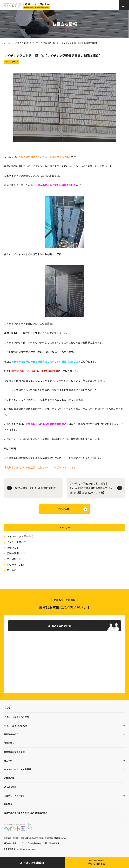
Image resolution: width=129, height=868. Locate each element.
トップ (7, 708)
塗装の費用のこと (16, 553)
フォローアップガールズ (20, 536)
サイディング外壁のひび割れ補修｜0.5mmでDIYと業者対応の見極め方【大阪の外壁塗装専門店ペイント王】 (91, 488)
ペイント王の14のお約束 (16, 726)
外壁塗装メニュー (12, 743)
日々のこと (13, 570)
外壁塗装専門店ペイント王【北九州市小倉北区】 (45, 157)
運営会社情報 (10, 843)
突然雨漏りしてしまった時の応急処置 (35, 488)
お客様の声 (9, 778)
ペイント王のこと (16, 542)
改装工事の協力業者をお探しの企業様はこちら (26, 813)
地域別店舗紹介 (11, 734)
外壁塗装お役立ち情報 (14, 752)
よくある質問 (10, 787)
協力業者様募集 (52, 843)
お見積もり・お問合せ (14, 795)
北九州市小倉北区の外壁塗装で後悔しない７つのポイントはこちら (40, 467)
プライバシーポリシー (31, 843)
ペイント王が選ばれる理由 (16, 717)
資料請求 (8, 804)
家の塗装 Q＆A (16, 565)
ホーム (7, 43)
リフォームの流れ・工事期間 (17, 769)
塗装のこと (13, 548)
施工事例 (8, 760)
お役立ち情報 (22, 43)
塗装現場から (14, 559)
